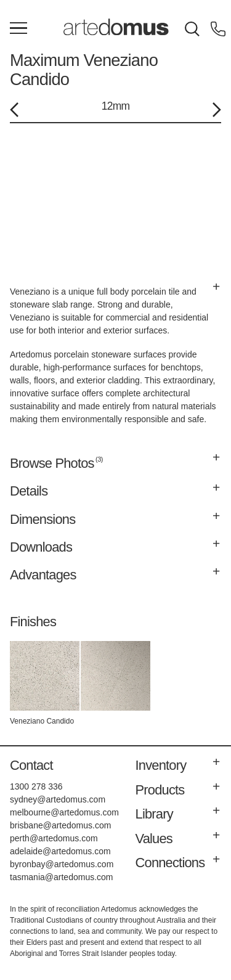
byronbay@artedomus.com (62, 864)
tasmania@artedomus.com (62, 877)
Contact (31, 765)
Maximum (45, 60)
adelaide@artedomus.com (60, 851)
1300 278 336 (36, 786)
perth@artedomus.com (54, 838)
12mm (115, 106)
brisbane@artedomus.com (60, 825)
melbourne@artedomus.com (64, 812)
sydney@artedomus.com (58, 799)
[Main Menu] (18, 29)
